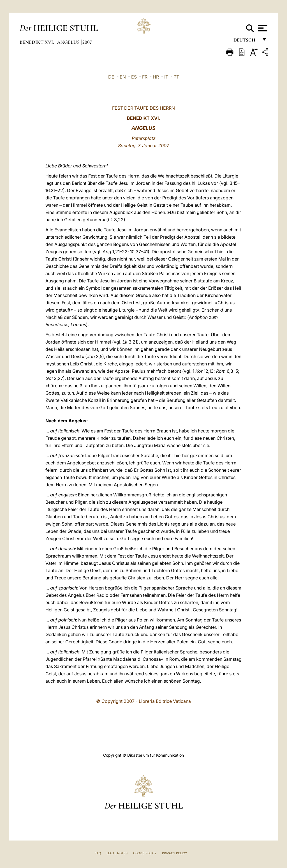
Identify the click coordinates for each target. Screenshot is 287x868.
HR (156, 77)
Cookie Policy (145, 853)
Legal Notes (117, 853)
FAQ (98, 853)
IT (166, 77)
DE (111, 77)
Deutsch (246, 41)
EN (123, 77)
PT (176, 77)
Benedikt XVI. (37, 42)
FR (145, 77)
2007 (87, 42)
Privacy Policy (174, 853)
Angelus (69, 42)
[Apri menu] (262, 28)
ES (134, 77)
